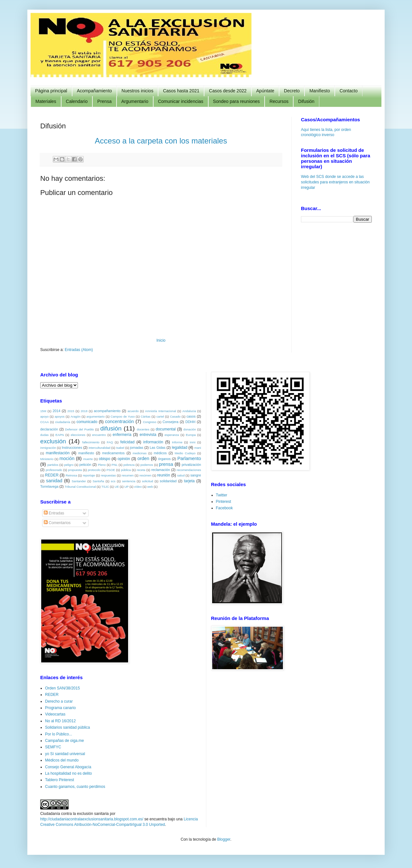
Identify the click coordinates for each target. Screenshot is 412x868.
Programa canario (60, 708)
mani (198, 448)
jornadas (137, 448)
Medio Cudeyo (185, 453)
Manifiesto (320, 91)
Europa (191, 435)
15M (43, 411)
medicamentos (113, 453)
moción (67, 458)
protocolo (94, 470)
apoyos (60, 416)
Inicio (161, 340)
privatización (192, 465)
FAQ (110, 442)
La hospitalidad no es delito (68, 773)
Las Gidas (158, 448)
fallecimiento (91, 442)
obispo (104, 459)
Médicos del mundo (62, 760)
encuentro (99, 435)
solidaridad (168, 481)
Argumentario (135, 101)
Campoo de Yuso (123, 416)
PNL (115, 465)
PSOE (111, 470)
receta (141, 470)
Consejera (170, 422)
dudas (44, 435)
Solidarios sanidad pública (67, 727)
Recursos (279, 101)
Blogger (224, 839)
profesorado (54, 470)
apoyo (44, 416)
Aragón (75, 416)
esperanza (172, 435)
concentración (119, 421)
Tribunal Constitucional (80, 487)
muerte (88, 459)
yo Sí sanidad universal (65, 754)
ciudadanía (63, 422)
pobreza (129, 465)
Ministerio (47, 459)
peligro (69, 465)
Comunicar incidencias (181, 101)
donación (190, 429)
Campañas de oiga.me (65, 741)
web (150, 487)
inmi (193, 442)
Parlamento (189, 458)
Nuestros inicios (138, 91)
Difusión (306, 101)
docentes (143, 429)
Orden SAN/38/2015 (62, 688)
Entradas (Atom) (79, 350)
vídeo (138, 487)
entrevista (148, 435)
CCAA (45, 422)
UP (126, 487)
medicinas (140, 453)
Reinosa (71, 475)
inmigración (48, 448)
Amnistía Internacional (161, 411)
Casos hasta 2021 (181, 91)
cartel (160, 416)
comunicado (87, 422)
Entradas (54, 513)
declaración (49, 429)
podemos (147, 465)
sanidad (54, 481)
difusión (111, 428)
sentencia (129, 481)
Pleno (102, 465)
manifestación (58, 453)
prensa (166, 464)
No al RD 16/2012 (60, 721)
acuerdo (133, 411)
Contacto (349, 91)
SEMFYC (53, 747)
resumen (128, 475)
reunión (164, 475)
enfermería (122, 435)
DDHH (190, 422)
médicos (160, 453)
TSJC (105, 487)
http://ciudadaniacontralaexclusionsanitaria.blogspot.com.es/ (92, 819)
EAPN (60, 435)
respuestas (108, 475)
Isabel (120, 448)
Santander (79, 481)
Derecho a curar (59, 701)
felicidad (127, 442)
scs (113, 481)
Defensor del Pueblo (80, 429)
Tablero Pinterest (60, 780)
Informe (177, 442)
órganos (164, 459)
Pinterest (224, 502)
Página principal (51, 91)
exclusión (53, 441)
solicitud (148, 481)
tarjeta (189, 481)
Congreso (150, 422)
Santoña (98, 481)
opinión (124, 459)
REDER (52, 475)
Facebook (225, 508)
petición (85, 465)
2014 (56, 411)
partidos (53, 465)
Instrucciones (72, 448)
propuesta (75, 470)
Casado (175, 416)
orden (143, 458)
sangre (196, 475)
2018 (84, 411)
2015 (71, 411)
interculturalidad (99, 448)
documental (166, 429)
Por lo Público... (59, 734)
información (153, 442)
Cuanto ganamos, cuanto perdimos (75, 787)
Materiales (46, 101)
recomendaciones (189, 470)
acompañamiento (107, 411)
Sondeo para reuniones (237, 101)
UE (117, 487)
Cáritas (145, 416)
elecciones (78, 435)
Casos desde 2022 (228, 91)
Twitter (222, 495)
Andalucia (189, 411)
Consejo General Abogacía (68, 767)
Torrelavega (49, 486)
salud (181, 475)
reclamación (161, 470)
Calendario (77, 101)
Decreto (292, 91)
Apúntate (265, 91)
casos (191, 416)
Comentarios (57, 523)
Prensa (104, 101)
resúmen (145, 475)
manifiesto (86, 453)
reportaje (89, 475)
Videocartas (55, 714)
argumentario (96, 416)
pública (126, 470)
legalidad (180, 448)
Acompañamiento (94, 91)
